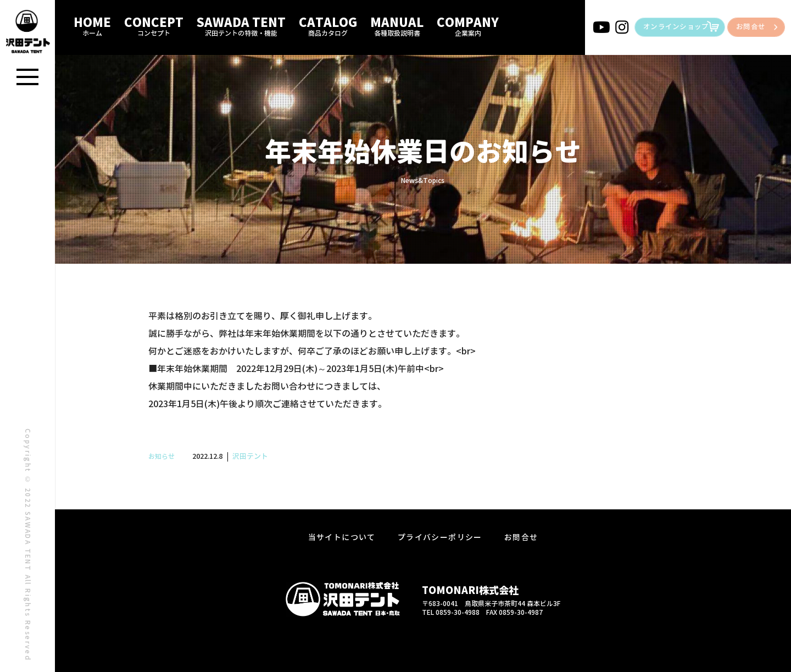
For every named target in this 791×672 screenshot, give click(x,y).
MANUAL (397, 26)
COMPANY (468, 26)
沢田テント (250, 456)
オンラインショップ (676, 27)
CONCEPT (154, 26)
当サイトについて (342, 537)
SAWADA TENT (241, 26)
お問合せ (751, 27)
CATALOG (328, 26)
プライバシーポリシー (440, 537)
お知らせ (161, 457)
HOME (92, 26)
